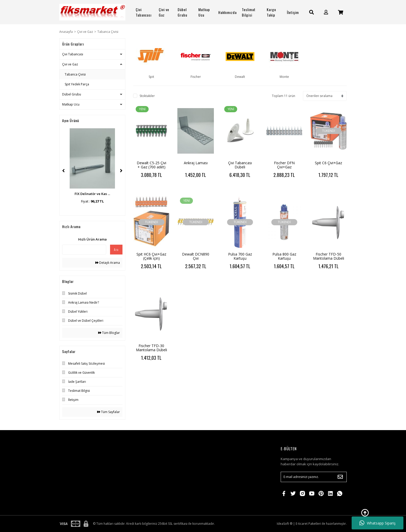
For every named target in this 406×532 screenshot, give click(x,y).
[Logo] (92, 12)
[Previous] (63, 171)
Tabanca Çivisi (108, 32)
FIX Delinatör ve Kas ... (92, 194)
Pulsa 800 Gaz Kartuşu (284, 256)
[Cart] (340, 12)
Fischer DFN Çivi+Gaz (284, 165)
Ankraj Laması (196, 163)
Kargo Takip (271, 12)
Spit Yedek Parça (77, 84)
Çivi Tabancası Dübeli (240, 165)
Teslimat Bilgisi (249, 12)
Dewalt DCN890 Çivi (196, 256)
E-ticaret (302, 524)
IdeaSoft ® (285, 524)
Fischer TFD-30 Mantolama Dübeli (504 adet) (151, 350)
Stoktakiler (147, 96)
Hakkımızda (227, 12)
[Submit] (340, 477)
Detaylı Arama (108, 263)
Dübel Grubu (72, 94)
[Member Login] (326, 12)
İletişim (293, 12)
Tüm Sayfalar (108, 412)
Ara (116, 249)
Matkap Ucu (71, 104)
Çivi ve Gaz (70, 64)
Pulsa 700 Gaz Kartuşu (240, 256)
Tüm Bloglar (109, 333)
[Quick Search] (84, 250)
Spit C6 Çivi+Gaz (328, 163)
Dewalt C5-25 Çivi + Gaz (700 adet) (151, 165)
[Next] (121, 171)
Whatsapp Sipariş (378, 523)
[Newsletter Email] (314, 477)
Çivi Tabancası (73, 54)
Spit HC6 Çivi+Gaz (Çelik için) (151, 256)
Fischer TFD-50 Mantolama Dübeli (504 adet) (329, 258)
